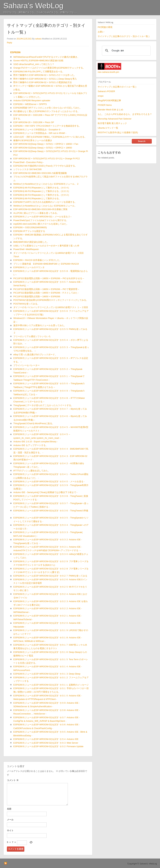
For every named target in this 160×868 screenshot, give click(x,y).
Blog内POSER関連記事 (109, 100)
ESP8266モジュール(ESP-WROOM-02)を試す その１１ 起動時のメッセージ (51, 685)
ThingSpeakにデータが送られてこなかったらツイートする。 (43, 405)
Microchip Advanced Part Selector (115, 119)
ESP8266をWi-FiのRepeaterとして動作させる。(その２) (41, 195)
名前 (9, 809)
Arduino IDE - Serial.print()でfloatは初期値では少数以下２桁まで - (45, 492)
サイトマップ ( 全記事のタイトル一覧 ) (117, 87)
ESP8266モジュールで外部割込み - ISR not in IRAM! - (40, 133)
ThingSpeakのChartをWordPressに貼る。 (34, 423)
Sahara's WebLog (33, 6)
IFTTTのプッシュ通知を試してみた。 (32, 471)
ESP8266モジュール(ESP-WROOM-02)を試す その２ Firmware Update (48, 746)
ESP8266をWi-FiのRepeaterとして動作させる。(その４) (41, 188)
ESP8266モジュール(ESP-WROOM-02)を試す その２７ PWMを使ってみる (50, 576)
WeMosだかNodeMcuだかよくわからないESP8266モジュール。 (45, 206)
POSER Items (105, 105)
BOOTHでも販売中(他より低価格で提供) (118, 132)
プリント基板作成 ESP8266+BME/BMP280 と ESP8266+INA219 (46, 264)
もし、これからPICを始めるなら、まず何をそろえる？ (125, 114)
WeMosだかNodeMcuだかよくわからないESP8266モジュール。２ (46, 184)
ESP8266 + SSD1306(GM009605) (30, 227)
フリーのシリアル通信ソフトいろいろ (32, 336)
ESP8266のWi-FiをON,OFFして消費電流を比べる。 (39, 72)
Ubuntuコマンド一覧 (108, 128)
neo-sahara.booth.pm (108, 72)
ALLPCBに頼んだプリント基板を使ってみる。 (36, 213)
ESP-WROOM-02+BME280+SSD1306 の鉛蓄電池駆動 (40, 173)
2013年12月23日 (24, 39)
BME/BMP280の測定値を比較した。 (31, 242)
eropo (101, 96)
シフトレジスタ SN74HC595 (28, 169)
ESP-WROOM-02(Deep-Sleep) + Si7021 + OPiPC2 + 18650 (43, 148)
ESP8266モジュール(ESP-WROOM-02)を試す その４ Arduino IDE (46, 739)
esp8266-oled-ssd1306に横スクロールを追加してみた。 (41, 224)
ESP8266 (15, 52)
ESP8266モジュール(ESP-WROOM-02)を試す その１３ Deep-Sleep (47, 674)
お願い (101, 32)
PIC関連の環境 (105, 27)
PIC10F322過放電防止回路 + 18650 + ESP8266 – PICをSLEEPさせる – (49, 278)
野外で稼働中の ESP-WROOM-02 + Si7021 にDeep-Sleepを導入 (45, 79)
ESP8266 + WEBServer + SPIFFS (30, 104)
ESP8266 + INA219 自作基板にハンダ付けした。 (37, 260)
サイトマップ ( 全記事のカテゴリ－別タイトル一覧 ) (124, 36)
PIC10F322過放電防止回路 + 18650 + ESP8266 (37, 296)
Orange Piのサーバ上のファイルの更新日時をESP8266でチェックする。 (49, 68)
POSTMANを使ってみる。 (26, 304)
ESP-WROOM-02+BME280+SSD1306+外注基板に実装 (40, 209)
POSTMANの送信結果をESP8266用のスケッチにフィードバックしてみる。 (51, 300)
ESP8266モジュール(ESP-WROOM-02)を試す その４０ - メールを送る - (49, 481)
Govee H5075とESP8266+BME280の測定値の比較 (38, 61)
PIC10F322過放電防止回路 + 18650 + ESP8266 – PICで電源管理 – (46, 289)
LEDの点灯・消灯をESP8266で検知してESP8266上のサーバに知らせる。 (50, 137)
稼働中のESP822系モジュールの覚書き (33, 140)
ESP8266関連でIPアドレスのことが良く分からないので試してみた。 (48, 108)
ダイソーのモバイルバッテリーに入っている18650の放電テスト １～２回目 (51, 307)
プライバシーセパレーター (26, 365)
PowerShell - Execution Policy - (29, 162)
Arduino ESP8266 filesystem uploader (32, 100)
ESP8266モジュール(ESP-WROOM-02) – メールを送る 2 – (42, 217)
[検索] (126, 51)
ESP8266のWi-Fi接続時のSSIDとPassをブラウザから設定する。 (45, 166)
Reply (10, 43)
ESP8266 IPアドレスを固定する (29, 231)
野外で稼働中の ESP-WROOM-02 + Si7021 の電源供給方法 (43, 82)
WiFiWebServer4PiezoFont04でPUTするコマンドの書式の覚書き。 (46, 57)
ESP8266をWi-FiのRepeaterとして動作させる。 (37, 198)
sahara (38, 39)
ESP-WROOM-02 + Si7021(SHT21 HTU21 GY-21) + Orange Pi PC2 (46, 159)
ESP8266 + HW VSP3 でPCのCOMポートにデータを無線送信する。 (47, 126)
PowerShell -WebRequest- (26, 249)
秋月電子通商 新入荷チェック (112, 123)
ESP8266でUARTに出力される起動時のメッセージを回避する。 (45, 202)
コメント (13, 780)
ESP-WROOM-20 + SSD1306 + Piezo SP (34, 122)
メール (10, 820)
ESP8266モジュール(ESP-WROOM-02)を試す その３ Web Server (46, 743)
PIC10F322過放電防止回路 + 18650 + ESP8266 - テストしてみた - (46, 293)
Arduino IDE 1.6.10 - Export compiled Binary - (36, 442)
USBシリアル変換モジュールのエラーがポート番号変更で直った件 (46, 246)
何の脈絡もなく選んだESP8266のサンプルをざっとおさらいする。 (46, 111)
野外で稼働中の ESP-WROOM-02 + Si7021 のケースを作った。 (45, 75)
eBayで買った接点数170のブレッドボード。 (35, 355)
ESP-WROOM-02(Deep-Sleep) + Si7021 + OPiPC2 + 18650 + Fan (46, 144)
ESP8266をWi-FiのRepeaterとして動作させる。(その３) (41, 191)
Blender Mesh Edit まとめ (110, 110)
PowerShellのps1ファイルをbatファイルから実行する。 (41, 220)
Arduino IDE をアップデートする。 (31, 445)
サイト (10, 831)
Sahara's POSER (106, 91)
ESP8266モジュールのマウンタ (29, 267)
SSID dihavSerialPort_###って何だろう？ (34, 64)
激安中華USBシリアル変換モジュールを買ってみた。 (40, 325)
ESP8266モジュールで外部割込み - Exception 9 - (37, 130)
